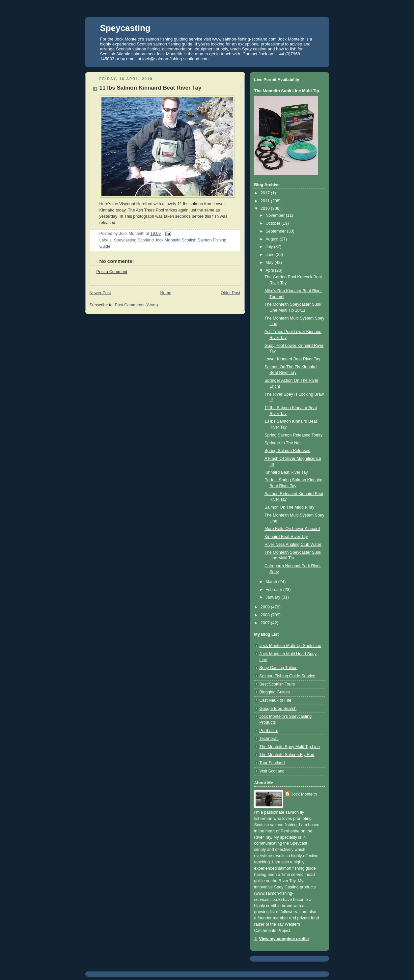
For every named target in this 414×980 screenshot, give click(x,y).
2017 (266, 193)
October (273, 223)
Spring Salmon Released (288, 451)
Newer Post (100, 293)
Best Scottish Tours (277, 684)
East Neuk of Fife (276, 700)
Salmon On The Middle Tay (290, 507)
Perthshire (269, 731)
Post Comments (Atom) (137, 305)
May (270, 263)
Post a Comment (112, 272)
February (274, 590)
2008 (266, 615)
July (270, 247)
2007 (266, 623)
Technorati (269, 739)
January (273, 597)
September (276, 231)
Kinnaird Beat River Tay (286, 472)
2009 (266, 607)
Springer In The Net (283, 443)
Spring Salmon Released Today (293, 435)
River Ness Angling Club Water (293, 545)
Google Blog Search (278, 709)
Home (166, 293)
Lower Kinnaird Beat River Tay (292, 359)
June (271, 255)
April (270, 270)
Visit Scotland (272, 771)
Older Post (231, 293)
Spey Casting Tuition (279, 668)
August (273, 239)
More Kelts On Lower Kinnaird (292, 529)
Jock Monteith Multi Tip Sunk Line (290, 646)
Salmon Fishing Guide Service (288, 676)
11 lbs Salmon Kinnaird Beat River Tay (151, 88)
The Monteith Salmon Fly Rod (287, 755)
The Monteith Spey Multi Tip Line (290, 747)
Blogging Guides (275, 692)
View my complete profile (284, 939)
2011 (266, 201)
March (272, 582)
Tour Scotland (272, 763)
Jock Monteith (304, 794)
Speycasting (125, 28)
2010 (266, 209)
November (276, 215)
